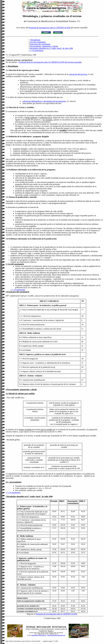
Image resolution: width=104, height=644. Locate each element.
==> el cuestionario (36, 50)
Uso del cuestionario (38, 42)
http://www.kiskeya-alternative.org (56, 635)
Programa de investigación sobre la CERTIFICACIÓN (50, 28)
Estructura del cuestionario (40, 44)
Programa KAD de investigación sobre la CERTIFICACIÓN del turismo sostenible (50, 62)
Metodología (35, 40)
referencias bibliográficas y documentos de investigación (44, 101)
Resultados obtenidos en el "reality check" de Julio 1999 (52, 48)
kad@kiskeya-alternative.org (39, 635)
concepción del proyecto (78, 74)
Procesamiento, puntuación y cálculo (44, 46)
